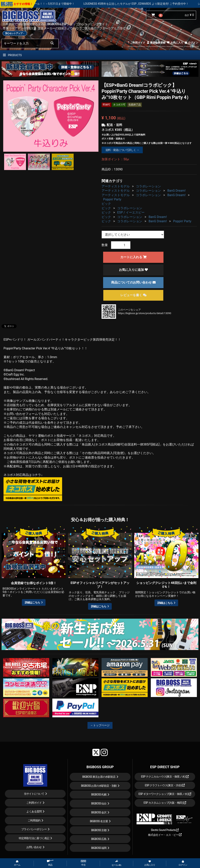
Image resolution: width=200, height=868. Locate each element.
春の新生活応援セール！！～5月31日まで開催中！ (63, 4)
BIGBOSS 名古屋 (99, 821)
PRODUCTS (12, 55)
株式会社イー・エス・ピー (165, 835)
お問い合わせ (34, 847)
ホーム (17, 863)
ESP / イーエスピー (131, 212)
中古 (83, 863)
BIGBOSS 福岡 (99, 848)
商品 (50, 863)
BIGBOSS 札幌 (99, 794)
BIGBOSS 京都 (99, 830)
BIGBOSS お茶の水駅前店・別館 (99, 786)
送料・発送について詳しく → (122, 150)
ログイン (191, 43)
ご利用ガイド (136, 43)
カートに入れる (133, 257)
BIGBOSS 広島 (99, 839)
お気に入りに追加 (133, 270)
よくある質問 (34, 811)
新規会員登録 (156, 43)
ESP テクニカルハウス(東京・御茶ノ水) (165, 777)
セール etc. (117, 863)
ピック (106, 204)
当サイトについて (34, 794)
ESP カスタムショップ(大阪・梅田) (165, 803)
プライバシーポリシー (34, 829)
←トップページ (100, 725)
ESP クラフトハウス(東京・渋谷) (165, 785)
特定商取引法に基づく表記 (34, 838)
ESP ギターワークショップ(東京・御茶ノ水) (165, 794)
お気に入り (175, 43)
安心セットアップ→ (15, 33)
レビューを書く (133, 295)
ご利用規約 (34, 820)
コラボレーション (148, 186)
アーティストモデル (116, 186)
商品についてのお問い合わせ (133, 282)
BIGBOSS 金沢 (99, 812)
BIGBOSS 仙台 (99, 803)
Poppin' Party (112, 199)
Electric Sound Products (165, 830)
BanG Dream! (177, 191)
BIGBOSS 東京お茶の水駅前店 (99, 777)
